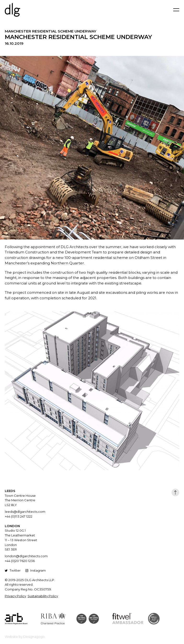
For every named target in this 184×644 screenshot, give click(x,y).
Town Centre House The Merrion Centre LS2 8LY (20, 500)
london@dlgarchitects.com (26, 556)
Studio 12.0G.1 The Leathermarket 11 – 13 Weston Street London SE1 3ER (21, 540)
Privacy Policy (15, 596)
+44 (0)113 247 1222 (19, 516)
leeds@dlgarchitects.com (25, 512)
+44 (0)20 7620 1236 (20, 561)
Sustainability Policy (43, 596)
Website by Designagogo (25, 637)
